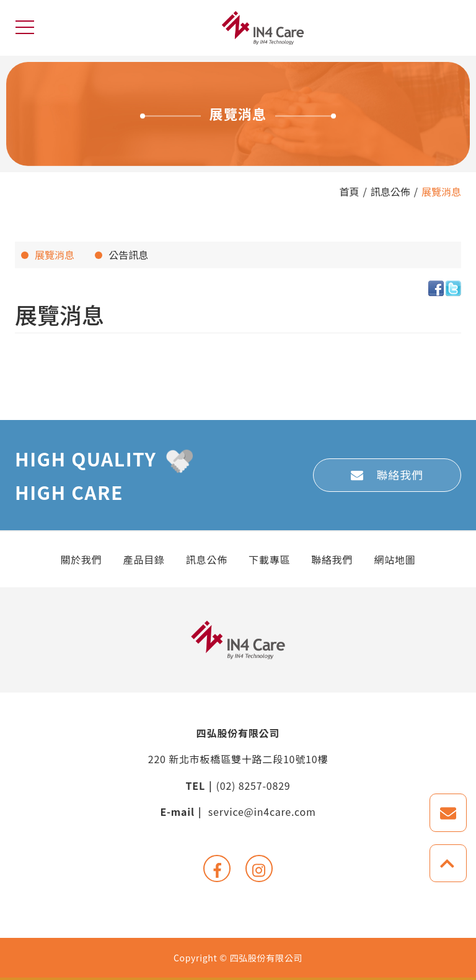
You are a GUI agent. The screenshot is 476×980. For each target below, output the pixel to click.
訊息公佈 (390, 191)
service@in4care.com (262, 812)
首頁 (349, 191)
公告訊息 (128, 255)
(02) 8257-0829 (253, 785)
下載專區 (269, 559)
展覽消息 (441, 191)
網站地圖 (394, 559)
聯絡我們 (400, 475)
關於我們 (81, 559)
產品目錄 (144, 559)
